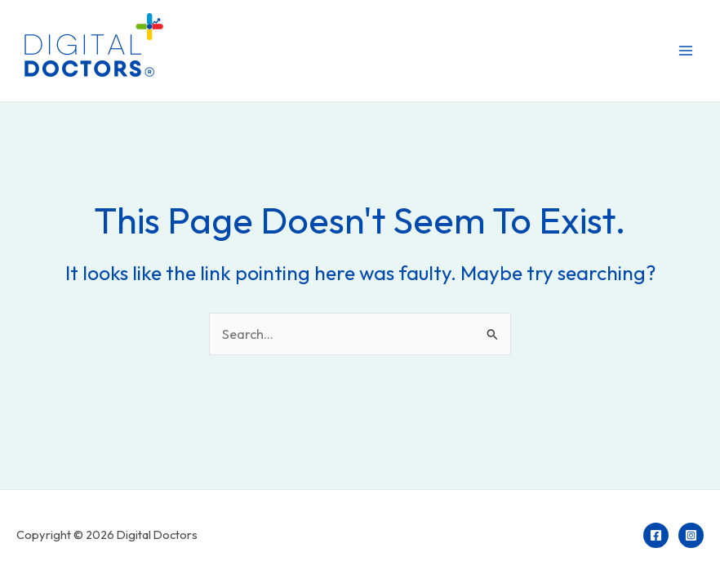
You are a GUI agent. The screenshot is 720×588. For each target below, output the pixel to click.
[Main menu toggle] (685, 51)
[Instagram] (691, 535)
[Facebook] (656, 535)
